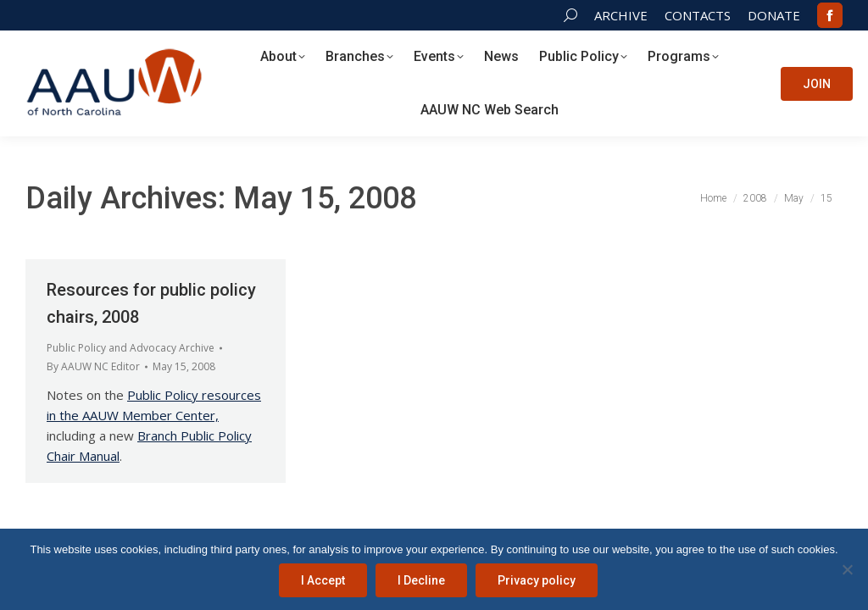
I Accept (323, 580)
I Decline (421, 580)
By (93, 366)
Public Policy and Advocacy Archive (131, 348)
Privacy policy (537, 580)
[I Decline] (847, 569)
